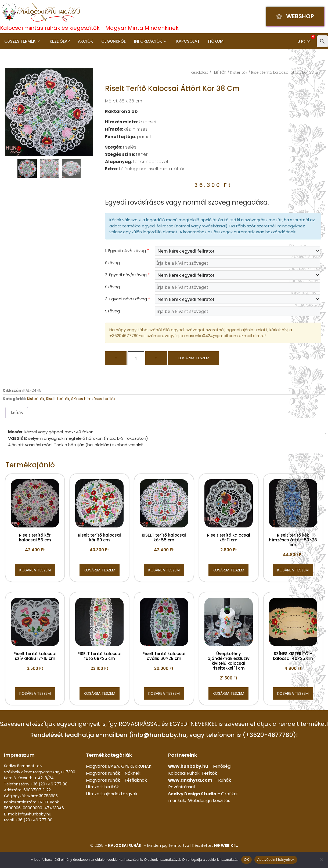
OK (246, 860)
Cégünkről (113, 41)
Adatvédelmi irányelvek (276, 860)
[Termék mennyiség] (136, 358)
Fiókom (214, 41)
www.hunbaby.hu (188, 766)
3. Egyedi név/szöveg (127, 299)
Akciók (85, 41)
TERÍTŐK (219, 72)
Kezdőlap (59, 41)
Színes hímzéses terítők (93, 399)
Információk (149, 41)
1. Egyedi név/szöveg (127, 251)
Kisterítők (239, 72)
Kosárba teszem (194, 358)
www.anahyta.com (190, 780)
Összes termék (22, 41)
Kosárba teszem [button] (35, 570)
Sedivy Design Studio (192, 794)
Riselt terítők (58, 399)
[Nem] (321, 860)
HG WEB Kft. (226, 845)
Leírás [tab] (17, 413)
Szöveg (112, 263)
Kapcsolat (187, 41)
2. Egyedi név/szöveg (127, 275)
